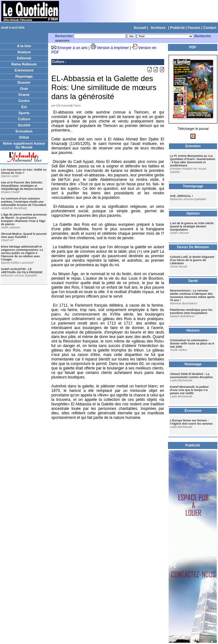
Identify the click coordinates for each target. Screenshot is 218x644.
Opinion (193, 213)
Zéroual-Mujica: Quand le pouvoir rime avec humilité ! (24, 235)
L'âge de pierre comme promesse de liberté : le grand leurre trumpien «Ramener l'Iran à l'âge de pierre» (24, 219)
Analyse (24, 52)
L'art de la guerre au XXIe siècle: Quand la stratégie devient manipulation (192, 226)
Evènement (24, 70)
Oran (24, 89)
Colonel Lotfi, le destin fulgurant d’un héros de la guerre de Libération (192, 260)
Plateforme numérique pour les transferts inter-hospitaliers (191, 311)
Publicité (178, 28)
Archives (158, 28)
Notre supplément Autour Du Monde (24, 145)
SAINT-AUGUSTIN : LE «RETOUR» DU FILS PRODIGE (22, 271)
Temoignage (193, 186)
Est (24, 107)
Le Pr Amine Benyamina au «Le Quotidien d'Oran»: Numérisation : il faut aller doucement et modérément (193, 161)
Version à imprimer (113, 48)
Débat (24, 137)
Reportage (24, 76)
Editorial (24, 58)
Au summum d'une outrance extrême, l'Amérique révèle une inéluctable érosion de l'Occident (24, 202)
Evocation (24, 131)
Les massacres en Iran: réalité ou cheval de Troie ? (24, 171)
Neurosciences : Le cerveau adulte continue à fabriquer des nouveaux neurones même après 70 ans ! (192, 295)
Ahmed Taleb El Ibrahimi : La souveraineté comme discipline (191, 376)
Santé (193, 281)
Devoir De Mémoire (193, 247)
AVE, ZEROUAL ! (181, 196)
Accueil (140, 28)
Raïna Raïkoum (24, 64)
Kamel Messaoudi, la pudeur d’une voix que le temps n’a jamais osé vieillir (189, 390)
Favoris (194, 28)
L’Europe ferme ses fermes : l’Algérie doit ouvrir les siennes (191, 422)
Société (24, 125)
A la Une (24, 46)
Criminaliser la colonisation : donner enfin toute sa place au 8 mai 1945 (192, 343)
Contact (210, 28)
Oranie (24, 95)
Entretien (193, 146)
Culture (24, 119)
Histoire (193, 330)
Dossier (24, 82)
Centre (24, 101)
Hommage (193, 364)
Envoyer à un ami (72, 48)
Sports (24, 113)
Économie (193, 411)
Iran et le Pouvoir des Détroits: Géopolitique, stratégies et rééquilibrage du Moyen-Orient (22, 186)
